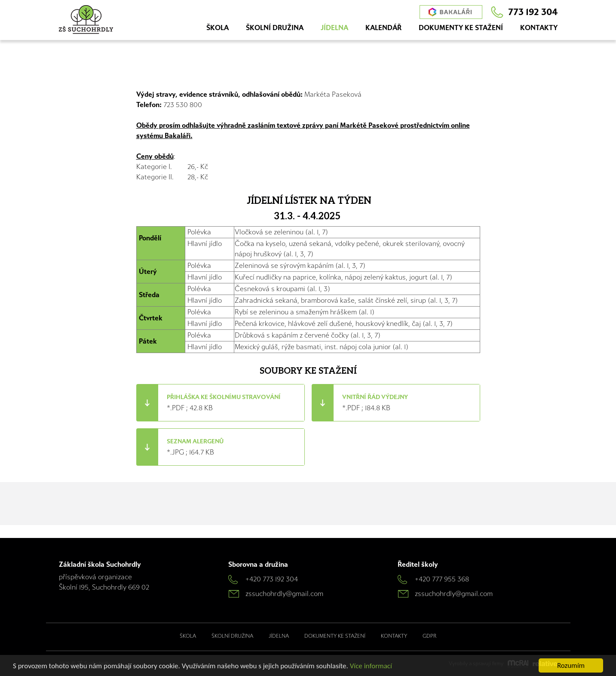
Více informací (371, 666)
